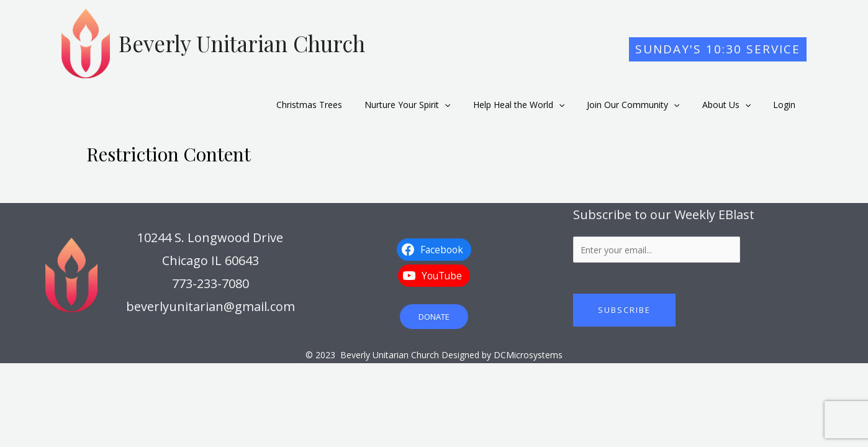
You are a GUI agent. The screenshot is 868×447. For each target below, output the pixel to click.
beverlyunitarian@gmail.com (210, 299)
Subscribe (624, 302)
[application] (467, 101)
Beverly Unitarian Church (242, 43)
